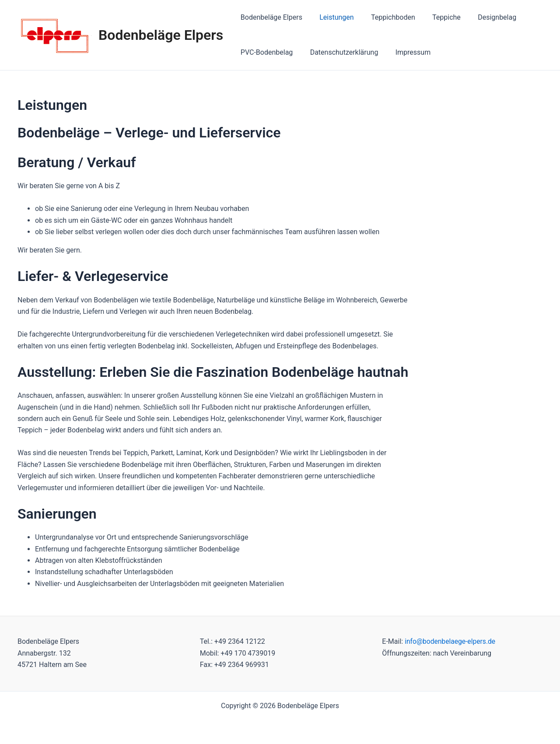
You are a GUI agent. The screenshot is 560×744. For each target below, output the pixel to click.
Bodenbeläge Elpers (161, 35)
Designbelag (483, 17)
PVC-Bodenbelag (265, 52)
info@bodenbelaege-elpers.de (451, 641)
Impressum (405, 52)
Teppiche (435, 17)
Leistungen (332, 17)
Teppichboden (385, 17)
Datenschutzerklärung (339, 52)
